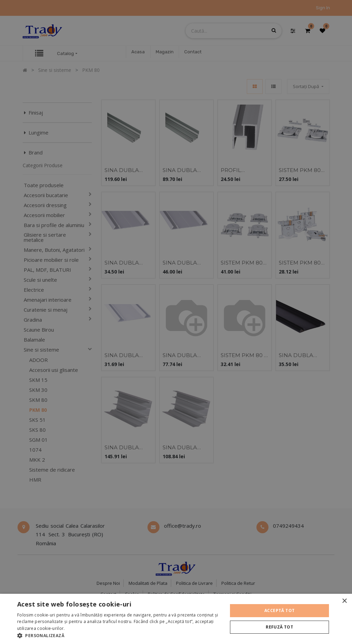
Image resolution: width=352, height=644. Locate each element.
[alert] (176, 322)
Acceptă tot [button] (279, 610)
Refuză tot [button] (279, 627)
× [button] (344, 601)
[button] (119, 635)
